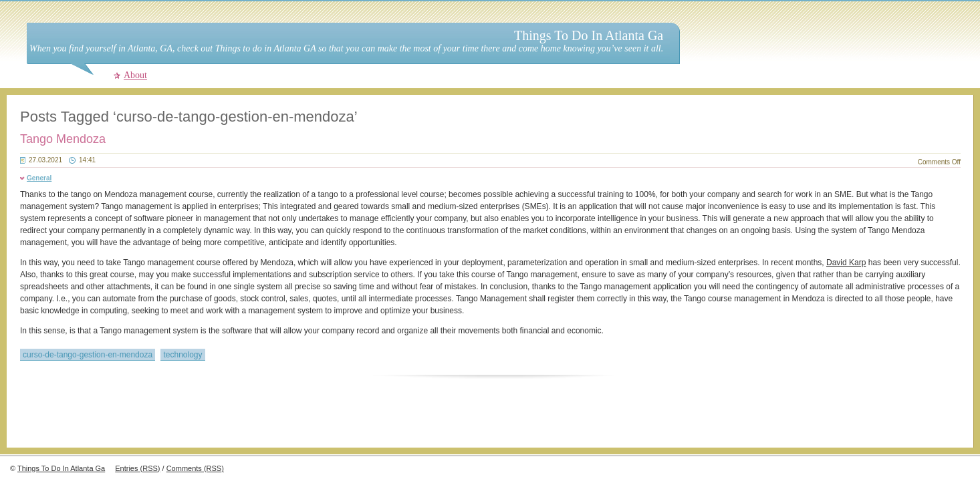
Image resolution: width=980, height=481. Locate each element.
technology (182, 355)
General (39, 178)
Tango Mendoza (63, 139)
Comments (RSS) (195, 468)
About (135, 75)
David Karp (846, 263)
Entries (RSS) (137, 468)
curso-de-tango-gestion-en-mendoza (88, 355)
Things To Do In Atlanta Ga (589, 35)
